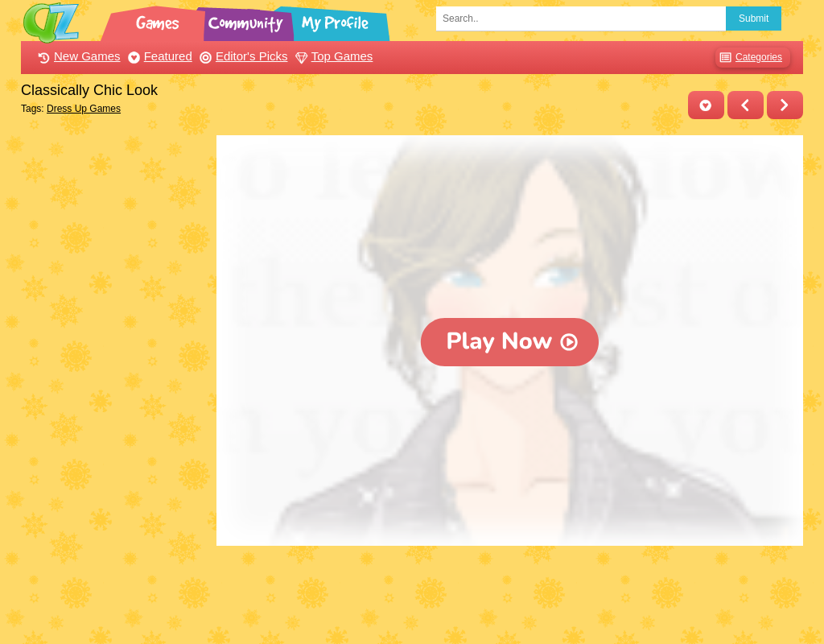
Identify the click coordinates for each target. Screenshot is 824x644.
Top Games (332, 56)
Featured (158, 56)
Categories (749, 58)
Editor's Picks (242, 56)
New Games (77, 56)
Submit (754, 19)
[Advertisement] (115, 377)
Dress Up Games (84, 109)
